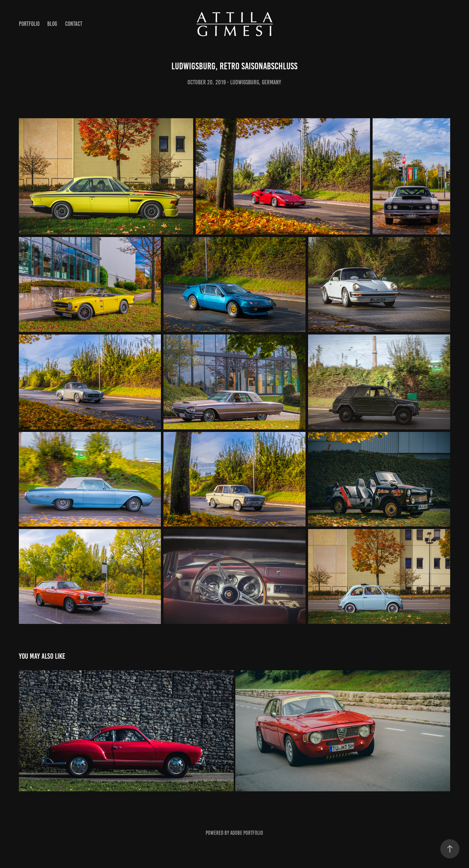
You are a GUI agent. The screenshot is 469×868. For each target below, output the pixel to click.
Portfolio (29, 24)
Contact (74, 24)
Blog (52, 24)
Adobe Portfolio (247, 833)
